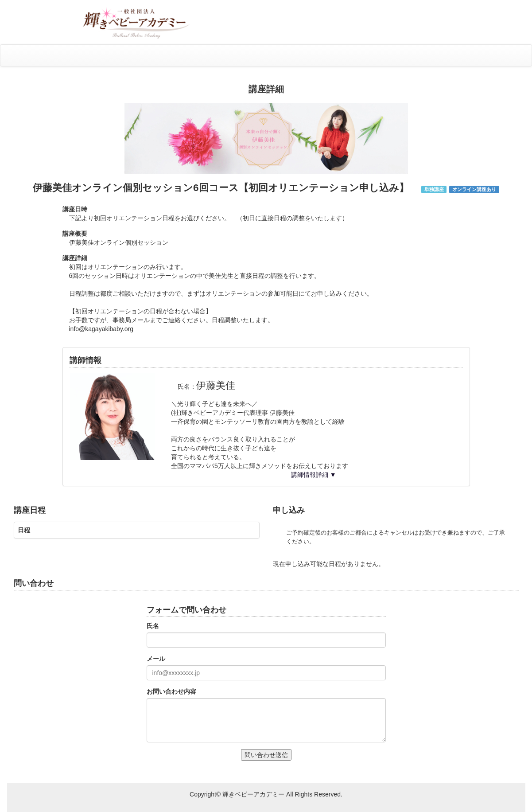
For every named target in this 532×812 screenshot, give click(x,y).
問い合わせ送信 (266, 755)
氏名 (153, 626)
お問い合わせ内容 (171, 691)
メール (156, 659)
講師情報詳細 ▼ (314, 475)
